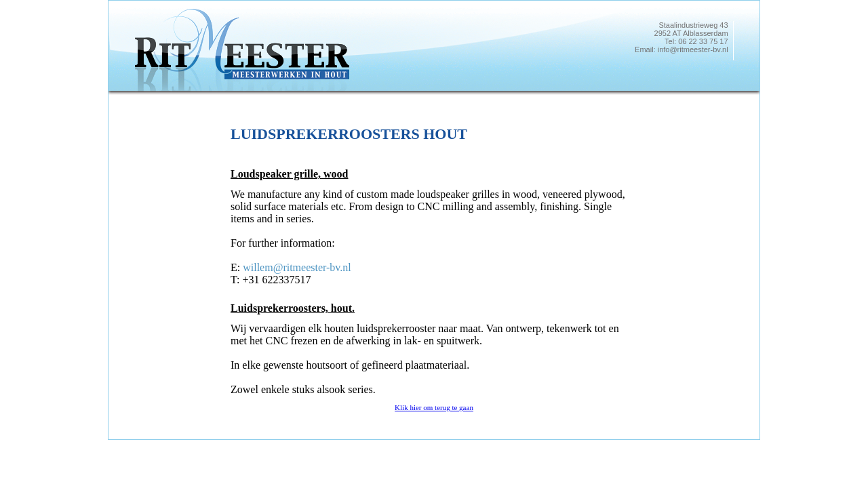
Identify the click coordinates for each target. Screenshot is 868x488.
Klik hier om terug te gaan (434, 407)
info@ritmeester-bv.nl (693, 49)
